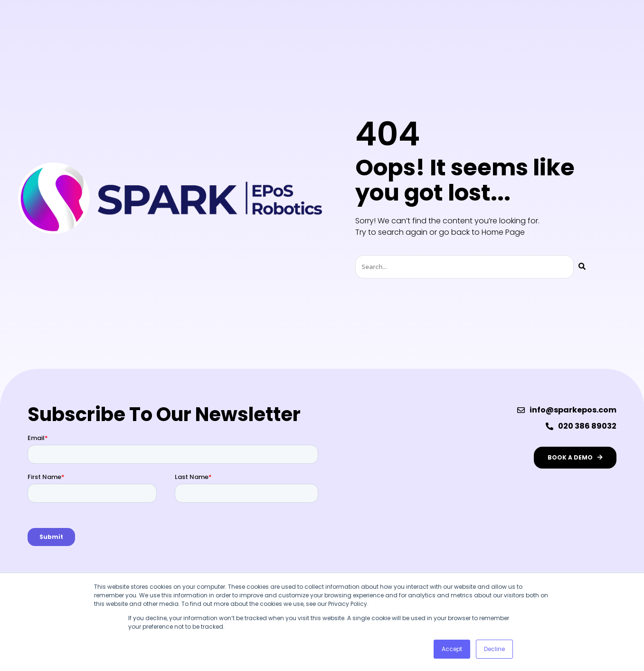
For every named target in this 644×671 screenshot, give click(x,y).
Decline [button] (494, 649)
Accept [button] (452, 649)
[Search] (582, 267)
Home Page (503, 232)
